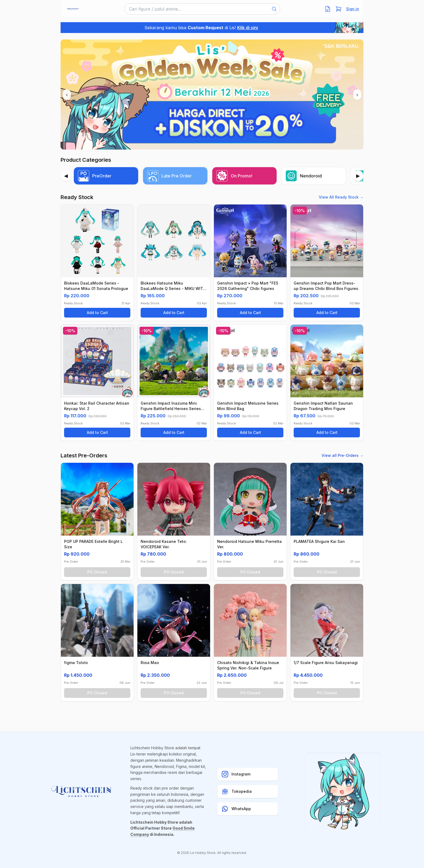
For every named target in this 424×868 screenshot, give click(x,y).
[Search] (274, 9)
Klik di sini (248, 28)
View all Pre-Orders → (342, 455)
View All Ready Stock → (341, 197)
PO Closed (97, 572)
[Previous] (66, 176)
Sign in (353, 9)
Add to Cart (97, 313)
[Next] (358, 176)
